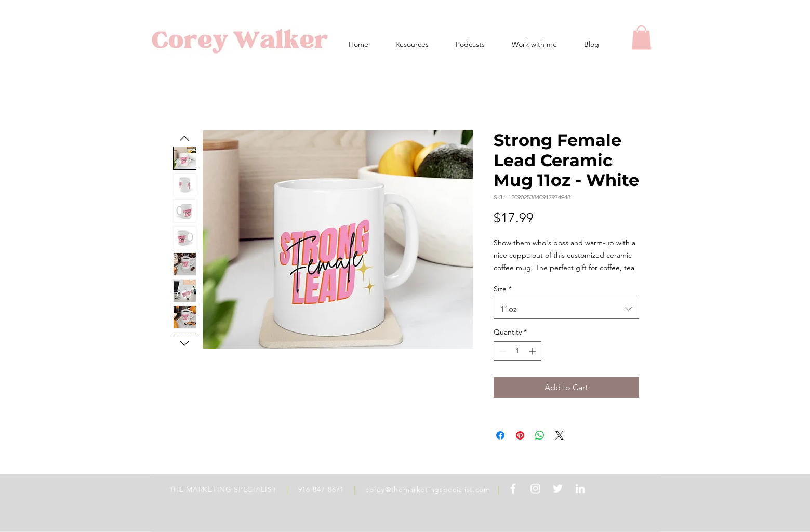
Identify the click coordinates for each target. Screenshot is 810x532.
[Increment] (533, 351)
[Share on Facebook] (500, 435)
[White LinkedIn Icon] (580, 489)
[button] (641, 38)
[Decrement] (502, 351)
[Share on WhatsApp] (540, 435)
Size (503, 289)
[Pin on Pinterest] (520, 435)
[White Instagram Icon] (535, 489)
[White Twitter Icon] (558, 489)
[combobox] (566, 309)
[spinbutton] (517, 351)
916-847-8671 (321, 489)
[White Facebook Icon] (513, 489)
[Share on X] (560, 435)
